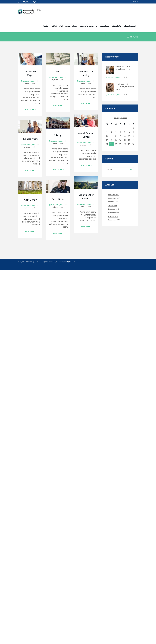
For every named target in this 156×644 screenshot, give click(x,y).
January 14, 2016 (115, 77)
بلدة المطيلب (104, 26)
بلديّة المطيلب (117, 26)
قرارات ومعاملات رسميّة (89, 26)
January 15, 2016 (30, 82)
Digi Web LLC (71, 262)
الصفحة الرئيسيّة (130, 26)
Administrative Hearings (86, 74)
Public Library (30, 200)
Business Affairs (30, 139)
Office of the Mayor (30, 74)
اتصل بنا (46, 26)
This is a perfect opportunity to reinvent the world (124, 87)
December (115, 211)
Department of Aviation (86, 197)
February (114, 203)
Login (135, 2)
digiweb (28, 84)
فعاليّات (54, 26)
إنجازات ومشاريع (71, 26)
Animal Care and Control (86, 136)
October (114, 218)
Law (58, 72)
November (115, 196)
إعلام (61, 26)
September (115, 200)
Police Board (58, 200)
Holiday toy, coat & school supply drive (124, 68)
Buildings (58, 136)
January (114, 207)
